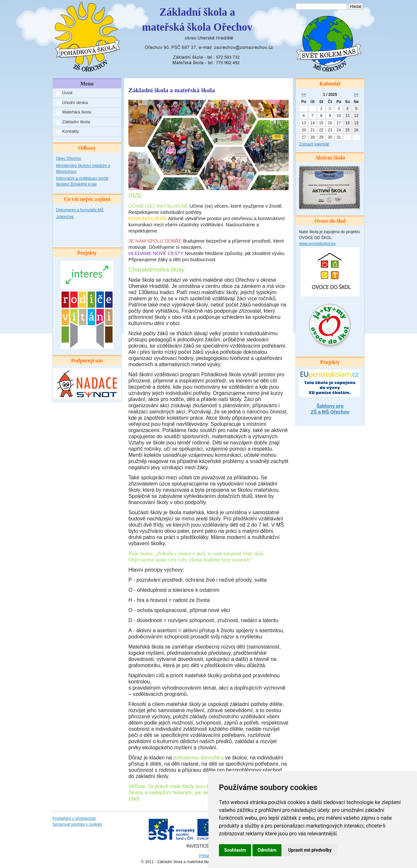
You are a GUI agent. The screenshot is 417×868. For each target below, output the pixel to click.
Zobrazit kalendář (314, 144)
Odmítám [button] (267, 850)
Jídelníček (65, 217)
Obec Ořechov (69, 158)
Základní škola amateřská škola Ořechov (197, 20)
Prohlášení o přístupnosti (74, 818)
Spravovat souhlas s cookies (77, 824)
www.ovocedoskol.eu (317, 244)
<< (304, 95)
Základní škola (76, 122)
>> (356, 95)
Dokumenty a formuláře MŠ (80, 210)
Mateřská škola (77, 112)
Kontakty (71, 131)
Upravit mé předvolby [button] (310, 850)
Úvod (67, 93)
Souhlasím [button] (235, 850)
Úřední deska (75, 103)
